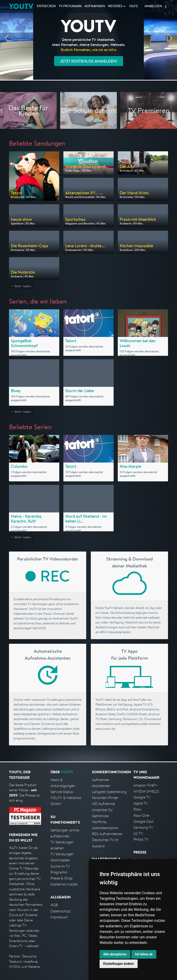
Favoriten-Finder (105, 798)
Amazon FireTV (145, 785)
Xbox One (141, 815)
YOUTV (21, 6)
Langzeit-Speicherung (109, 792)
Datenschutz (61, 911)
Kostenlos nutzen (64, 884)
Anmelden (153, 6)
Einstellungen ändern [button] (119, 964)
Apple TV (141, 803)
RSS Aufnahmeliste (107, 834)
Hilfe (134, 6)
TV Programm (70, 6)
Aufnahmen (95, 6)
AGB (54, 905)
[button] (166, 6)
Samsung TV (143, 827)
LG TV (138, 833)
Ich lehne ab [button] (144, 954)
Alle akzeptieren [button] (115, 954)
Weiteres (115, 6)
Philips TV (141, 839)
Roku (137, 809)
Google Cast (143, 821)
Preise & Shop (62, 878)
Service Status (62, 792)
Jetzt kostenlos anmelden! (88, 61)
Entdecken (46, 6)
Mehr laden (23, 286)
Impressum (59, 917)
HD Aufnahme (103, 804)
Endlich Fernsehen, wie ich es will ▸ (89, 50)
